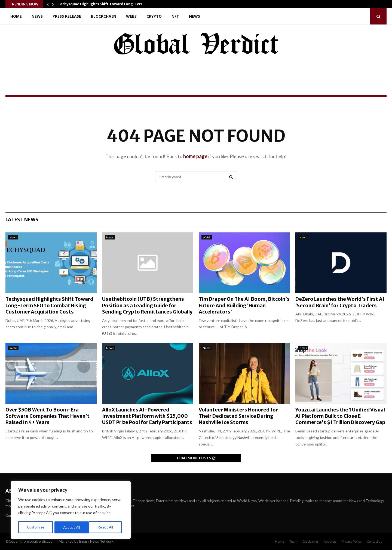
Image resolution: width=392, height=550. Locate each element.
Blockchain (104, 16)
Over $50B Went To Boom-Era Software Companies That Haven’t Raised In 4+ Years (48, 416)
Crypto (154, 16)
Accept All (107, 527)
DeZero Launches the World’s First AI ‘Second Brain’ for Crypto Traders (340, 302)
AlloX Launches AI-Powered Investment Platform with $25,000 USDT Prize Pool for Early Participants (147, 416)
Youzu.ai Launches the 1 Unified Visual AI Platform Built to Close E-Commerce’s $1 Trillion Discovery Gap (340, 416)
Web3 (131, 16)
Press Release (67, 16)
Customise (36, 527)
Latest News (22, 219)
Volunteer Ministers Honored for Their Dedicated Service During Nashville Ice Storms (238, 416)
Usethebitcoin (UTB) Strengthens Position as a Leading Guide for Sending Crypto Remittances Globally (147, 305)
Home (16, 16)
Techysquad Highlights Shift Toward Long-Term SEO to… (109, 4)
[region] (71, 511)
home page (195, 156)
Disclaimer (311, 541)
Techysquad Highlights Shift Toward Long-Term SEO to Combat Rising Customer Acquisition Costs (49, 305)
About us (330, 541)
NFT (175, 16)
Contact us (374, 541)
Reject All (71, 527)
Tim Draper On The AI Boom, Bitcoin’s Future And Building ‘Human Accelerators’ (244, 305)
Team (293, 541)
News (37, 16)
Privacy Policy (352, 541)
